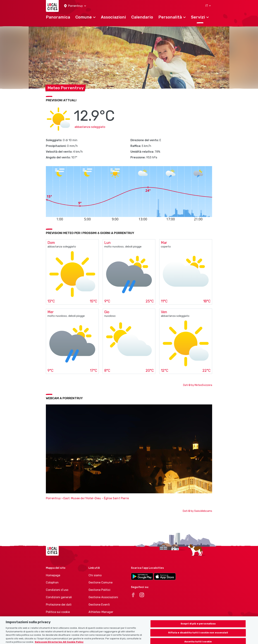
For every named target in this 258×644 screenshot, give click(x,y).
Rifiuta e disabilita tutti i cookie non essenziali (198, 636)
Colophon (52, 582)
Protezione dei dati (59, 605)
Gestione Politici (99, 590)
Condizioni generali (59, 597)
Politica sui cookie (58, 612)
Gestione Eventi (99, 605)
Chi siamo (95, 575)
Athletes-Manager (101, 612)
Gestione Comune (101, 582)
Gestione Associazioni (103, 597)
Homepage (53, 575)
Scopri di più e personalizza (198, 627)
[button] (75, 6)
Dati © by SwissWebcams (197, 511)
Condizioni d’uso (57, 590)
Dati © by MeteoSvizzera (198, 385)
